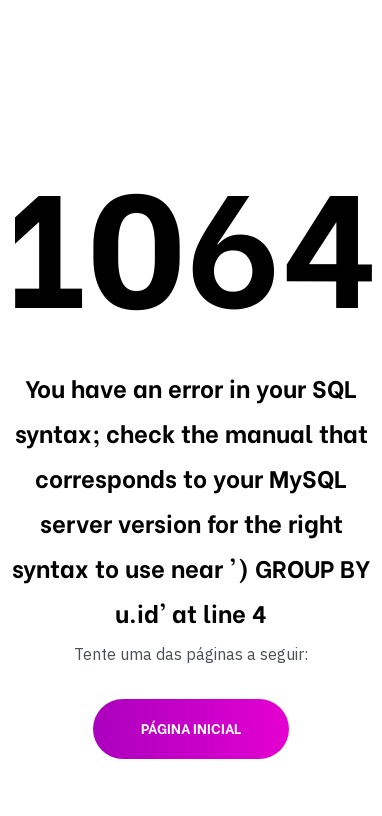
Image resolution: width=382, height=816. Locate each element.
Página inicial (191, 727)
